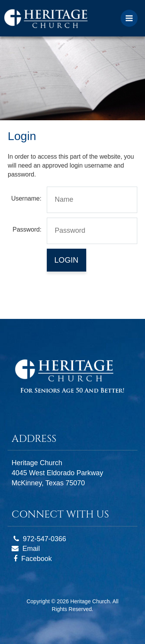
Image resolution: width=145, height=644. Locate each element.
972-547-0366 (44, 539)
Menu (132, 15)
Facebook (37, 559)
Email (31, 549)
